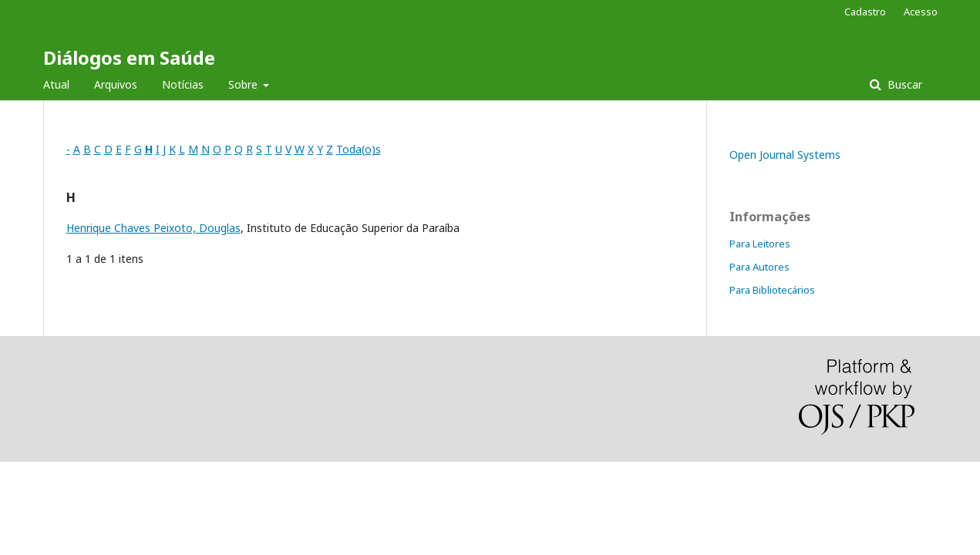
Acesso (921, 12)
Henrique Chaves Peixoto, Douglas (153, 228)
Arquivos (116, 84)
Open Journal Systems (785, 155)
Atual (56, 84)
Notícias (183, 84)
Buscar (903, 84)
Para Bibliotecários (772, 290)
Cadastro (865, 12)
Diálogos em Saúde (129, 57)
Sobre (244, 84)
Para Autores (759, 267)
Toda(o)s (359, 149)
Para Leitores (760, 244)
